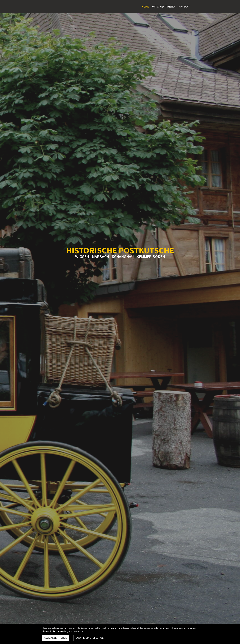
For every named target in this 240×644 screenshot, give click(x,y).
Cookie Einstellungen (91, 638)
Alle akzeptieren (56, 638)
